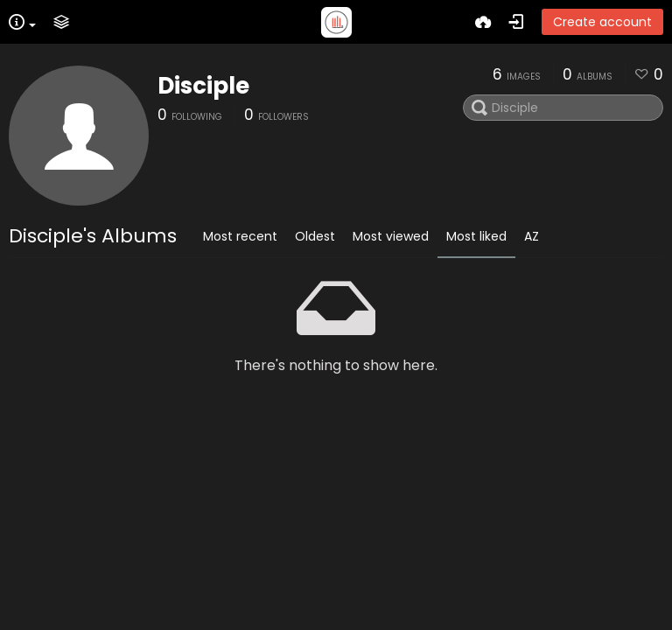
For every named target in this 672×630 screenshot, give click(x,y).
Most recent (240, 236)
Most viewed (391, 236)
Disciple (203, 86)
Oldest (315, 236)
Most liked (476, 236)
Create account (602, 22)
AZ (532, 236)
